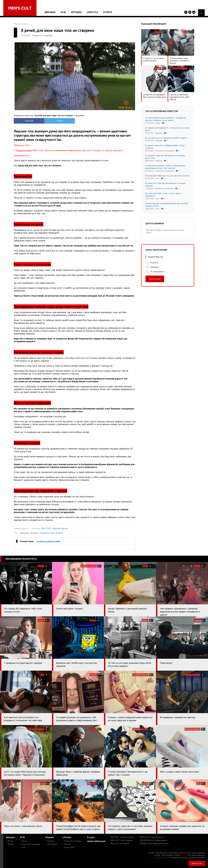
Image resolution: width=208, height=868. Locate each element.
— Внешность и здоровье (72, 841)
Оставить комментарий (48, 541)
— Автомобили (51, 844)
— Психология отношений (30, 844)
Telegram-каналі (24, 150)
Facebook (29, 121)
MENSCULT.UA (152, 837)
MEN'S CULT (122, 840)
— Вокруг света (68, 847)
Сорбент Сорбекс (162, 858)
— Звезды (10, 844)
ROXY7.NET (123, 837)
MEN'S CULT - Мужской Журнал (54, 528)
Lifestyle (92, 12)
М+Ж (63, 12)
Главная (17, 24)
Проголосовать (155, 279)
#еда (52, 533)
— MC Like (10, 841)
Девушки (50, 12)
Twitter (60, 121)
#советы (59, 533)
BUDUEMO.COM (154, 844)
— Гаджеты (50, 841)
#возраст (35, 533)
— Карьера (67, 844)
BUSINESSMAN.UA (153, 840)
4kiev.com (120, 844)
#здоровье (24, 533)
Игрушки (76, 12)
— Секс (23, 847)
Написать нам (197, 863)
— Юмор (23, 841)
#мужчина (44, 533)
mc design (184, 855)
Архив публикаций (96, 841)
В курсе (108, 12)
